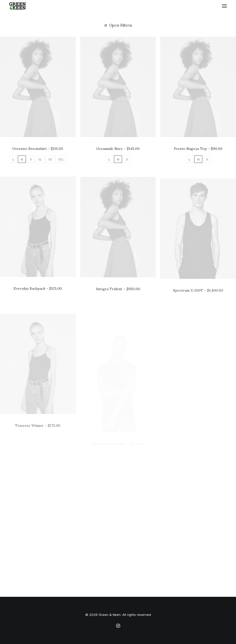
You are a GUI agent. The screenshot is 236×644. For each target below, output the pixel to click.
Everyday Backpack (38, 298)
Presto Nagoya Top (198, 149)
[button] (224, 6)
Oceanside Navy (118, 149)
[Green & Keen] (17, 6)
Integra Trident (118, 306)
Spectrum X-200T (198, 313)
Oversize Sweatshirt (38, 149)
